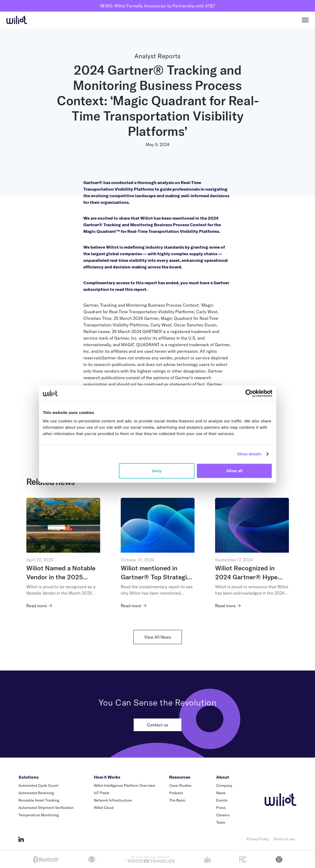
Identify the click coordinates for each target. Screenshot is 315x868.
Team (221, 822)
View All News (158, 637)
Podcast (176, 793)
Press (221, 808)
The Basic (177, 800)
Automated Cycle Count (38, 785)
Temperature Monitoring (39, 815)
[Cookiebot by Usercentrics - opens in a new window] (249, 393)
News (221, 793)
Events (222, 800)
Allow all (234, 471)
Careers (223, 815)
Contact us (157, 725)
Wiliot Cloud (104, 808)
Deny (157, 471)
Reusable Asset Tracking (39, 800)
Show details (249, 454)
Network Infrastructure (113, 800)
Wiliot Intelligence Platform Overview (124, 785)
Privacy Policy (258, 839)
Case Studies (180, 785)
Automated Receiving (36, 793)
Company (224, 785)
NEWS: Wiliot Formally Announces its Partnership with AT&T (157, 6)
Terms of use (284, 839)
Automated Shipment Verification (46, 808)
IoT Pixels (102, 793)
